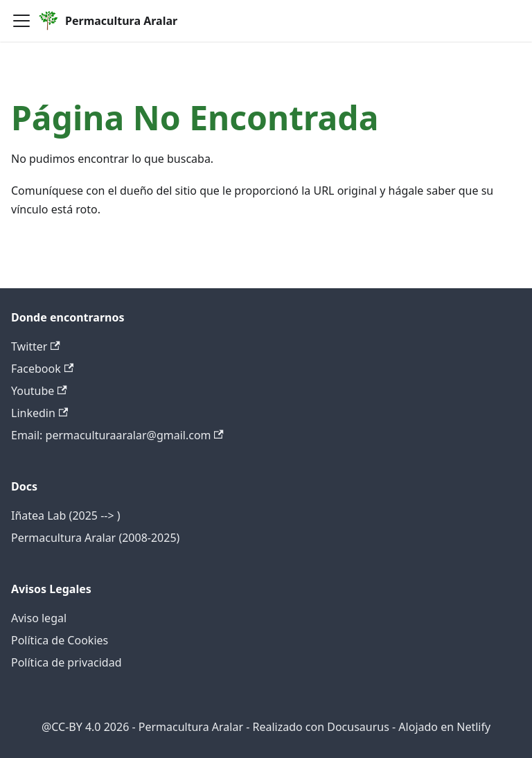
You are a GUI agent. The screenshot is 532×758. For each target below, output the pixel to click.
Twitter (36, 346)
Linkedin (39, 413)
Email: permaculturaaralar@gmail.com (117, 435)
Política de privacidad (66, 662)
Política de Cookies (60, 640)
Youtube (39, 391)
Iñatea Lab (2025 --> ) (66, 515)
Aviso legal (39, 618)
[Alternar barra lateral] (21, 21)
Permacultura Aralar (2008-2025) (95, 538)
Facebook (42, 369)
